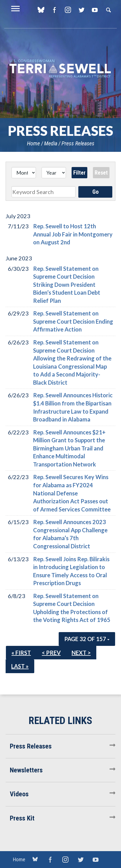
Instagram (68, 10)
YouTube (95, 10)
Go (95, 192)
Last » (20, 666)
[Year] (54, 173)
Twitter (81, 10)
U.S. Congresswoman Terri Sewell (60, 69)
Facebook (54, 10)
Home (33, 143)
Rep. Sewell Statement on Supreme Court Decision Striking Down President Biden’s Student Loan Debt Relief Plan (67, 285)
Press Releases (78, 143)
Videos (19, 794)
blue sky (41, 10)
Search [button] (108, 10)
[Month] (24, 173)
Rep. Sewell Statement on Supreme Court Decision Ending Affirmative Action (73, 321)
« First (21, 653)
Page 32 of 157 (87, 639)
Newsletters (26, 770)
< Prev (51, 653)
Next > (81, 653)
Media (51, 143)
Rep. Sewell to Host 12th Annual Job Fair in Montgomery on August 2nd (73, 234)
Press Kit (22, 818)
